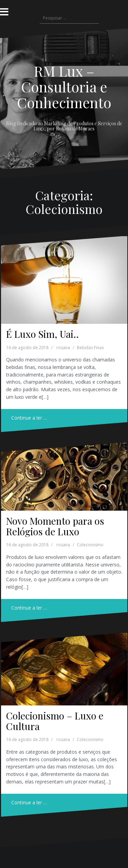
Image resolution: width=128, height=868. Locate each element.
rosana (63, 348)
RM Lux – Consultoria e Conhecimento (64, 87)
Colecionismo (90, 545)
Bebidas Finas (90, 348)
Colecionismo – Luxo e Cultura (55, 721)
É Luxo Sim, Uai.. (42, 334)
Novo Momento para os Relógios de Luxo (55, 526)
